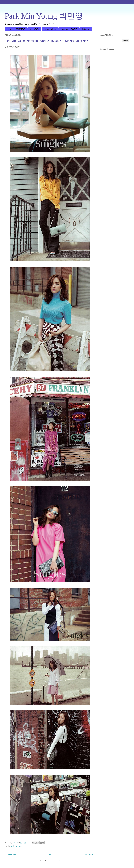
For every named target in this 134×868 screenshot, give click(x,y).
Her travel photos (50, 29)
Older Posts (88, 855)
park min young (17, 846)
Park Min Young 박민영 (44, 16)
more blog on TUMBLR (69, 29)
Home (9, 29)
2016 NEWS (21, 29)
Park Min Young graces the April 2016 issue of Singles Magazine (46, 41)
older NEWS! (34, 29)
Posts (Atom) (55, 861)
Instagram (86, 29)
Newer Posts (12, 855)
